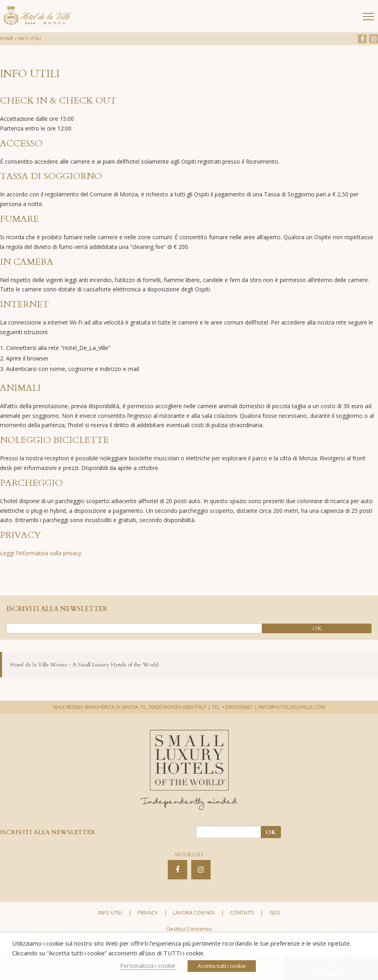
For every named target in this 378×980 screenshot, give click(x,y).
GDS (275, 913)
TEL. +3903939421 (232, 707)
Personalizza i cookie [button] (148, 965)
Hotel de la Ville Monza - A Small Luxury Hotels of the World (84, 665)
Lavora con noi (194, 913)
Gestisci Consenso (189, 929)
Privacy (148, 913)
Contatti (242, 913)
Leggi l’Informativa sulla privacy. (41, 553)
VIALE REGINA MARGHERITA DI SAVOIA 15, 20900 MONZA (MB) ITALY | (132, 707)
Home (7, 38)
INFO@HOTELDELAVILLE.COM (292, 707)
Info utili (110, 913)
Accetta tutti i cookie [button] (222, 966)
